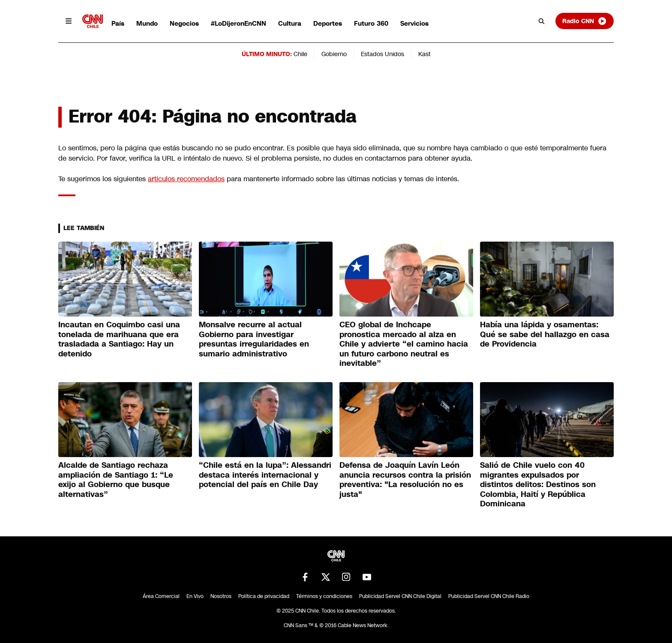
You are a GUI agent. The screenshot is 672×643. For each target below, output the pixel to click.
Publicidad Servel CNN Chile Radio (489, 596)
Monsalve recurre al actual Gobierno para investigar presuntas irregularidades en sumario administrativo (254, 339)
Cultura (290, 23)
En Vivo (195, 596)
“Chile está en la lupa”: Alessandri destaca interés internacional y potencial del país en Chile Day (265, 475)
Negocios (184, 23)
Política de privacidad (264, 596)
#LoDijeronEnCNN (238, 23)
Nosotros (221, 596)
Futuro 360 (371, 23)
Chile (300, 54)
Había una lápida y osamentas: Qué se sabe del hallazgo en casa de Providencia (545, 334)
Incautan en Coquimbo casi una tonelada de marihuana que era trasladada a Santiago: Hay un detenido (119, 339)
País (118, 23)
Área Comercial (161, 596)
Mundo (147, 23)
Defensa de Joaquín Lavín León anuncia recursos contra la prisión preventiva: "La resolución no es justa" (405, 480)
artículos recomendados (186, 179)
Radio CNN (585, 21)
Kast (424, 54)
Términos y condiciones (324, 596)
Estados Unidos (382, 54)
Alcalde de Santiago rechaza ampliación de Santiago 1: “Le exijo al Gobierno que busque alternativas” (116, 480)
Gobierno (334, 54)
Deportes (328, 23)
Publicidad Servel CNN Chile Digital (400, 596)
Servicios (414, 23)
